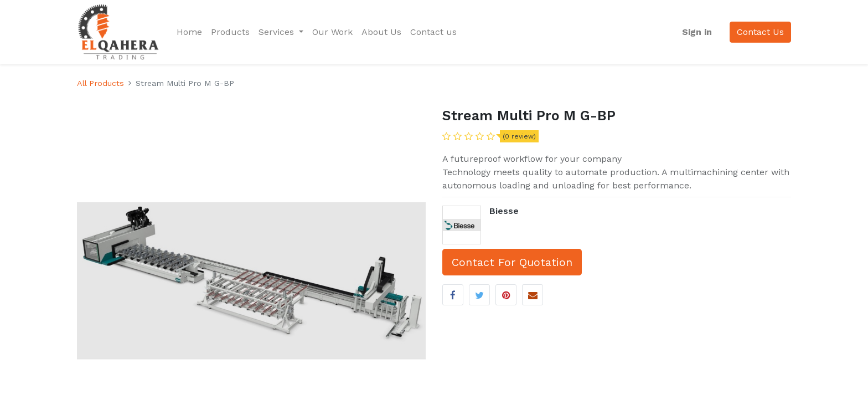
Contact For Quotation (512, 262)
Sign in (697, 32)
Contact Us (760, 32)
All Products (100, 83)
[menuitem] (189, 32)
